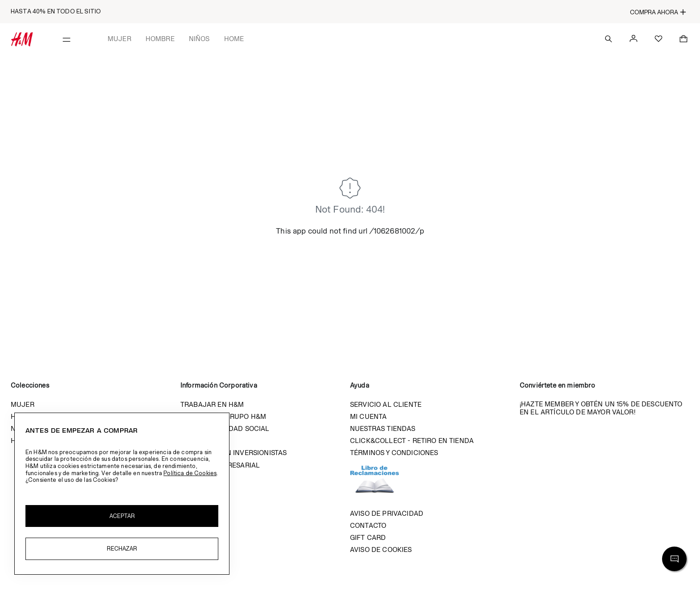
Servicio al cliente (386, 404)
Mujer (119, 39)
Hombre (160, 39)
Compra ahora (658, 12)
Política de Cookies (190, 473)
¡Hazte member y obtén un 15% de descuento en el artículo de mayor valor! (601, 408)
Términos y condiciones (394, 453)
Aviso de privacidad (387, 513)
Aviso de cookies (381, 549)
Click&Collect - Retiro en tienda (412, 441)
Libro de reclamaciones (383, 483)
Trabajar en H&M (212, 404)
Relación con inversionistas (233, 453)
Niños (199, 39)
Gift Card (368, 537)
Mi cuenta (368, 416)
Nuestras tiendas (383, 428)
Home (234, 39)
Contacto (368, 525)
